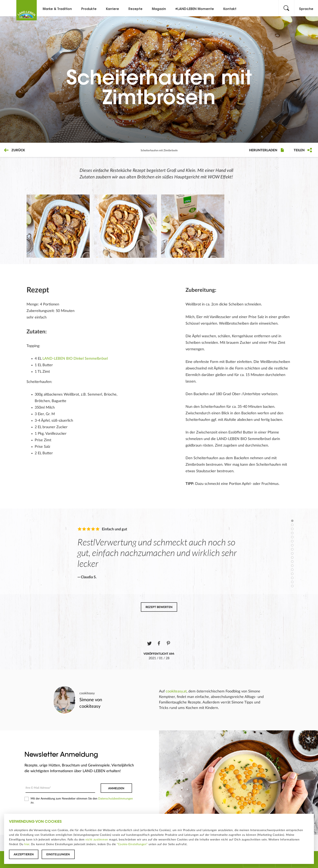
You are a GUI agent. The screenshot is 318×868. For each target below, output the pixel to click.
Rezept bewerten (159, 607)
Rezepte (135, 9)
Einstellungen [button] (58, 855)
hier (27, 844)
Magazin (159, 9)
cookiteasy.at (176, 691)
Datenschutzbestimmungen (116, 799)
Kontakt (230, 9)
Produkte (89, 9)
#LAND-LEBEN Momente (195, 9)
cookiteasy (87, 693)
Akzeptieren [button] (24, 855)
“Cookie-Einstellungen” (132, 844)
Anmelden (116, 788)
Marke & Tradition (57, 9)
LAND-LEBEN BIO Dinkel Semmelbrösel (75, 359)
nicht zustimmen (97, 840)
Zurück (14, 150)
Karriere (112, 9)
